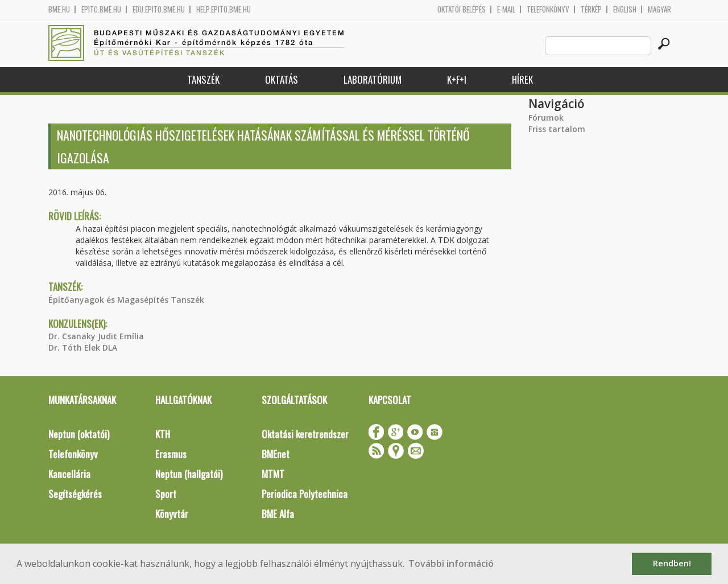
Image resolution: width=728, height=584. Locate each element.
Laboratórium (373, 79)
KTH (163, 434)
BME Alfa (278, 514)
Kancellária (69, 474)
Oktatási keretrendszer (305, 434)
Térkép (591, 9)
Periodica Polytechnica (305, 494)
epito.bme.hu (101, 9)
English (625, 9)
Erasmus (171, 454)
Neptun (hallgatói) (189, 474)
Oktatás (282, 79)
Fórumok (546, 118)
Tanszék (203, 79)
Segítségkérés (75, 494)
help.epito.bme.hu (224, 9)
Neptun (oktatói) (79, 434)
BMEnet (276, 454)
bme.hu (59, 9)
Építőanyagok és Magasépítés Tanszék (126, 300)
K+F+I (457, 79)
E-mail (506, 9)
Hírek (522, 79)
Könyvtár (172, 514)
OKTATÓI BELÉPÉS (462, 9)
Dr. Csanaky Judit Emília (96, 336)
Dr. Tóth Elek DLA (83, 347)
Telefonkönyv (548, 9)
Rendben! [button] (672, 563)
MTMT (273, 474)
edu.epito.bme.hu (159, 9)
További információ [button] (451, 564)
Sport (166, 494)
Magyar (659, 9)
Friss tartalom (557, 129)
